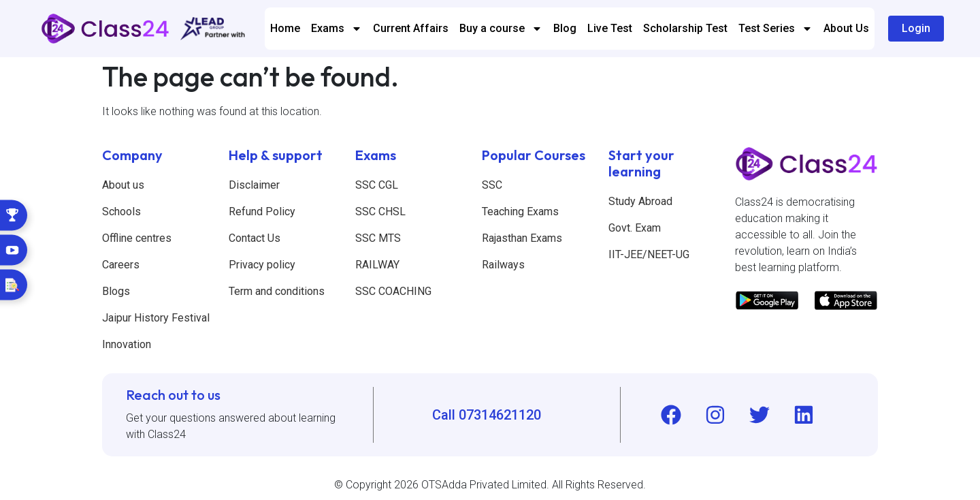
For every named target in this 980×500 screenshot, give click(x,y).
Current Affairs (411, 28)
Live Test (610, 28)
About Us (846, 28)
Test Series (775, 29)
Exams (337, 29)
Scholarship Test (685, 28)
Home (285, 28)
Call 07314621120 (487, 415)
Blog (565, 28)
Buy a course (501, 29)
